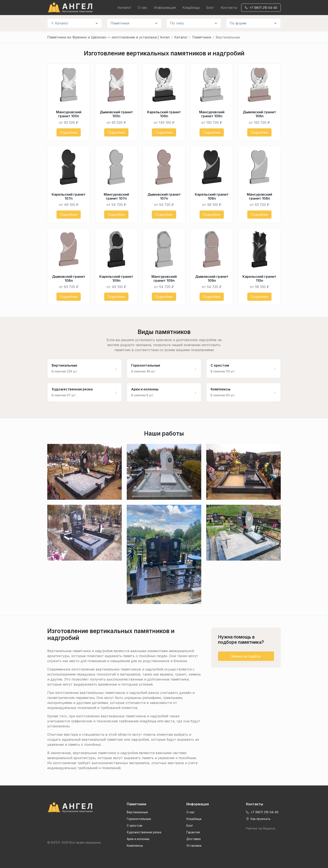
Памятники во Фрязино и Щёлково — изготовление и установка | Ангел (108, 37)
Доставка (193, 839)
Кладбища (191, 8)
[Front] (75, 807)
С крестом (135, 825)
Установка (194, 846)
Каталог (124, 8)
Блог (210, 8)
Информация (165, 8)
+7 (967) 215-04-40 (261, 8)
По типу (177, 23)
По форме (238, 23)
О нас (143, 8)
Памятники (120, 23)
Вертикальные (137, 812)
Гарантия (193, 832)
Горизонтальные (139, 819)
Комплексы (135, 846)
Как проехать (258, 819)
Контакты (229, 8)
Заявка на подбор (246, 656)
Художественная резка (144, 832)
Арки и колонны (138, 839)
